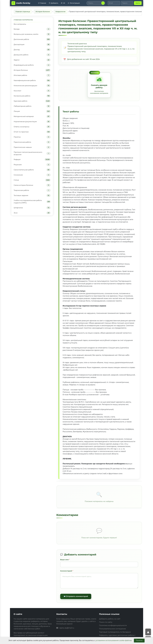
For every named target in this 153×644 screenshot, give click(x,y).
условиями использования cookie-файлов (114, 640)
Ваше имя (64, 560)
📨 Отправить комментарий (76, 596)
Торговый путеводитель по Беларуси (115, 632)
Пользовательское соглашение (113, 629)
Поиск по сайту (106, 622)
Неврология (60, 12)
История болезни (43, 12)
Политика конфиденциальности (113, 625)
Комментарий (66, 571)
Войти (138, 3)
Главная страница (23, 12)
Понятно (139, 641)
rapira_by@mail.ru (67, 628)
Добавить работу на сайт (110, 619)
